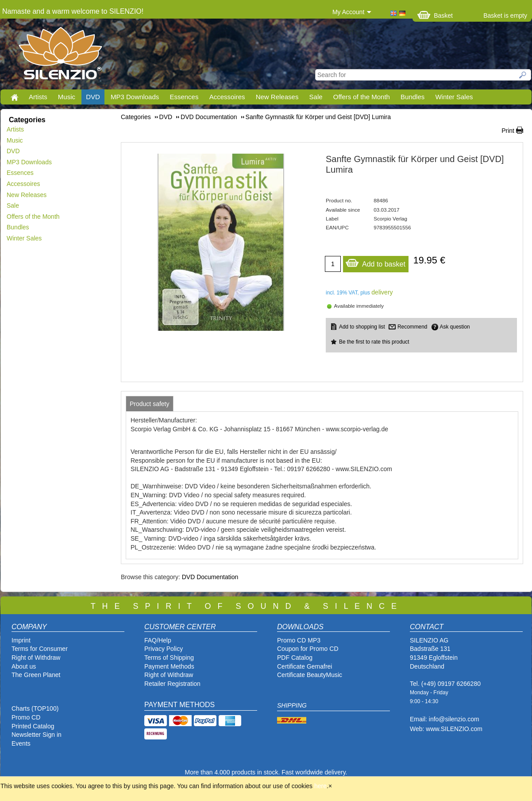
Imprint (21, 640)
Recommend (412, 327)
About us (24, 666)
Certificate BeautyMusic (310, 675)
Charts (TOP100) (35, 708)
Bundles (412, 97)
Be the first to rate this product (374, 342)
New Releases (277, 97)
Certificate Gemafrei (305, 666)
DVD (93, 97)
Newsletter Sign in (37, 735)
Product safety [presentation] (150, 404)
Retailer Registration (172, 684)
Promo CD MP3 (299, 640)
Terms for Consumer (40, 649)
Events (21, 743)
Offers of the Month (362, 97)
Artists (38, 97)
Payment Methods (169, 666)
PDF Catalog (295, 658)
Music (67, 97)
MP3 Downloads (135, 97)
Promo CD (26, 717)
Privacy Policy (164, 649)
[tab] (150, 404)
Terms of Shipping (169, 658)
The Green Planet (36, 675)
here (320, 786)
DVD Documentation (210, 577)
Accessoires (227, 97)
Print (508, 131)
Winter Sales (454, 97)
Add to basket (375, 262)
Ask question (455, 327)
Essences (184, 97)
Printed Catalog (33, 726)
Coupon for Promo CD (308, 649)
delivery (382, 292)
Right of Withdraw (36, 658)
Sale (316, 97)
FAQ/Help (158, 640)
